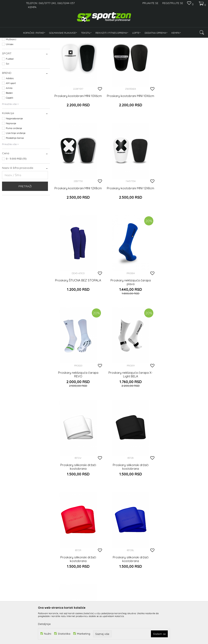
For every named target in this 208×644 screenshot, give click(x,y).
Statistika (64, 634)
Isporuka (129, 592)
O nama (59, 592)
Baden (9, 131)
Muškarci (11, 77)
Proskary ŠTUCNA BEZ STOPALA (130, 225)
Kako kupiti (96, 595)
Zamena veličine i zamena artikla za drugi (138, 600)
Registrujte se (173, 3)
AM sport (11, 121)
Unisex (10, 82)
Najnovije (11, 161)
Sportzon (7, 40)
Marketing (84, 634)
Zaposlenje (61, 598)
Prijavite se (149, 556)
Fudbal (10, 96)
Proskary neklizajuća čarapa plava (182, 227)
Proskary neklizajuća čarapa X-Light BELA (130, 318)
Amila (9, 126)
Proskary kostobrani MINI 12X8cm (182, 133)
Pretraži (25, 224)
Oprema (9, 64)
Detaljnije (44, 624)
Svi (8, 101)
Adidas (10, 116)
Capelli (10, 135)
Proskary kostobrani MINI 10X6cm (78, 133)
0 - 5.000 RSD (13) (16, 196)
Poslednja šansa (15, 176)
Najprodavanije (14, 156)
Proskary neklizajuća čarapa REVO (78, 318)
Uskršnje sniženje (16, 171)
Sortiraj (156, 47)
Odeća (7, 59)
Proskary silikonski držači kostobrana (182, 318)
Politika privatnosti (100, 601)
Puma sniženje (14, 166)
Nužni (48, 634)
